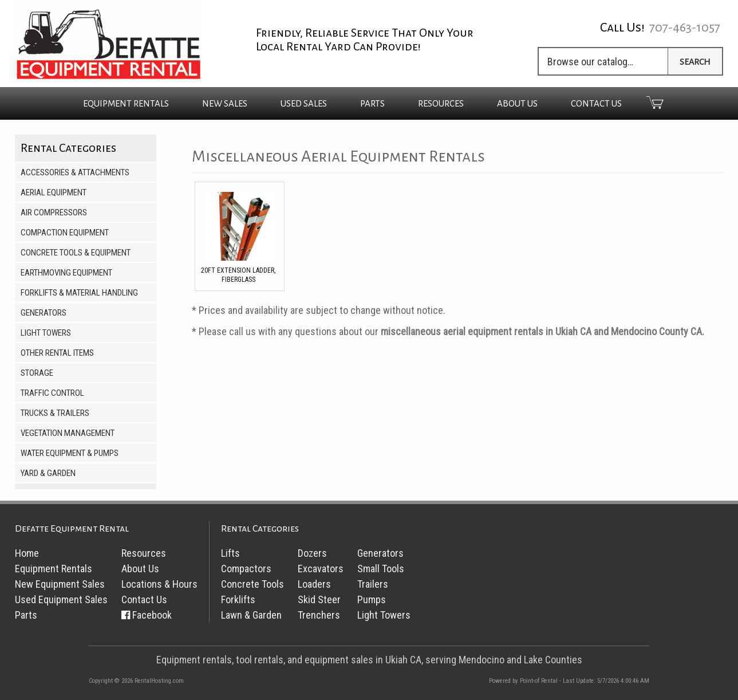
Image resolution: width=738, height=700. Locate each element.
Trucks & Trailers (55, 413)
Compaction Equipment (65, 233)
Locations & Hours (159, 584)
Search (695, 62)
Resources (441, 103)
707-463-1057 (685, 27)
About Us (517, 103)
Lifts (230, 553)
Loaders (314, 584)
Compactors (246, 569)
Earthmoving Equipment (66, 273)
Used (304, 103)
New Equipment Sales (60, 584)
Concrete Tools (252, 584)
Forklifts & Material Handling (79, 293)
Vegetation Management (68, 433)
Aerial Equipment (54, 192)
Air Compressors (54, 213)
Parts (372, 103)
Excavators (321, 569)
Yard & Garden (48, 473)
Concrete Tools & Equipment (76, 253)
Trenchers (319, 615)
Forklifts (238, 599)
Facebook (152, 615)
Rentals (126, 103)
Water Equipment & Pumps (70, 453)
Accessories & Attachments (75, 172)
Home (27, 553)
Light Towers (46, 333)
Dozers (312, 553)
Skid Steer (319, 599)
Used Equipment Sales (61, 599)
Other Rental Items (57, 353)
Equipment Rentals (54, 569)
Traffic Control (52, 393)
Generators (44, 313)
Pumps (372, 599)
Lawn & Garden (251, 615)
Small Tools (381, 569)
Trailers (373, 584)
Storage (37, 373)
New (225, 103)
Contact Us (596, 103)
